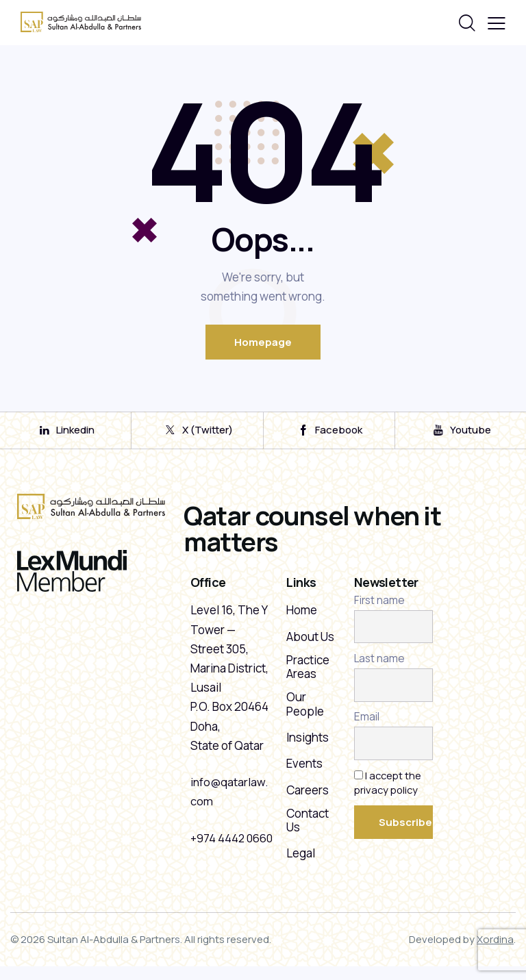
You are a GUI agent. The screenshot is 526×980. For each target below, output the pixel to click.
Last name (379, 667)
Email (367, 725)
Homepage (263, 342)
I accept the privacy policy (389, 790)
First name (379, 608)
